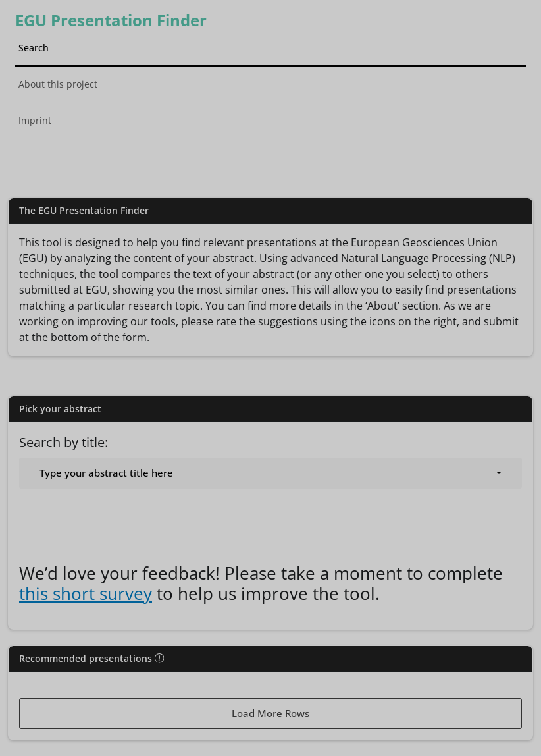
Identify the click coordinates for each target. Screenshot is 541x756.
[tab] (271, 153)
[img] (159, 658)
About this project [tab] (58, 84)
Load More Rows (270, 713)
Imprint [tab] (35, 120)
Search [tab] (34, 48)
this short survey (86, 593)
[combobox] (270, 473)
